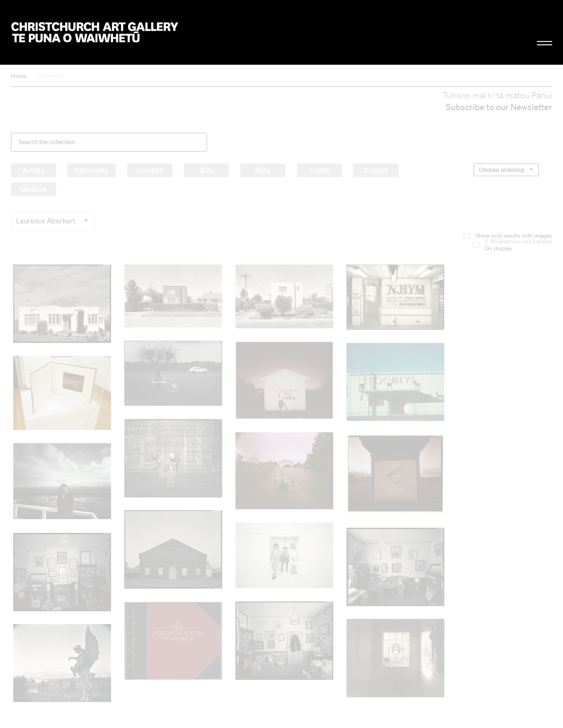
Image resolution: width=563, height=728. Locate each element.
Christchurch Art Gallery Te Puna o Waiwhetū (95, 32)
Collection (51, 76)
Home (18, 76)
